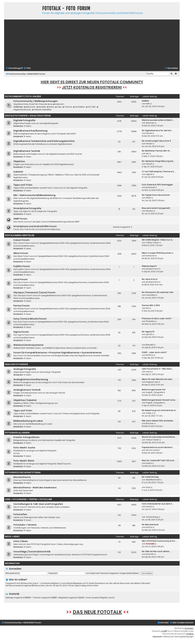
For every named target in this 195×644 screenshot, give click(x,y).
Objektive (19, 161)
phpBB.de (190, 634)
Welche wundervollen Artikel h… (158, 120)
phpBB (164, 631)
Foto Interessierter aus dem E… (158, 504)
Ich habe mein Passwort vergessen (102, 573)
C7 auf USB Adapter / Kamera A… (159, 171)
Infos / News (21, 541)
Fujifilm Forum (22, 266)
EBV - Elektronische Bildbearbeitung (34, 195)
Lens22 (149, 507)
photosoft (150, 187)
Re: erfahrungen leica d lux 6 (156, 141)
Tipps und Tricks (23, 185)
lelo (147, 153)
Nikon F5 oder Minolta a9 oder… (158, 379)
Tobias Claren (152, 243)
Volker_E (150, 413)
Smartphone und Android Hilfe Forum (35, 226)
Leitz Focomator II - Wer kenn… (157, 369)
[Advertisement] (92, 43)
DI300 (148, 198)
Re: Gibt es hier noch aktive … (156, 551)
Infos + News (12, 537)
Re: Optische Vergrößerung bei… (158, 161)
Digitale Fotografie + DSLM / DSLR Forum (28, 116)
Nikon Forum (21, 253)
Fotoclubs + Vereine (25, 525)
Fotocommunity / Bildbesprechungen (36, 101)
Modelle (41, 107)
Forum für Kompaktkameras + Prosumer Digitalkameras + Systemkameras (58, 353)
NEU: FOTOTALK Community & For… (159, 541)
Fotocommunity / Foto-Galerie (23, 96)
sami (148, 372)
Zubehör (18, 172)
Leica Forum (20, 279)
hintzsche (150, 256)
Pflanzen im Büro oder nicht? (157, 318)
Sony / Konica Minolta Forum (30, 319)
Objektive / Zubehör (25, 400)
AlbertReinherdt (153, 480)
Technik (67, 107)
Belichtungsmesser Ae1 (154, 390)
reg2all (149, 174)
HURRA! (145, 101)
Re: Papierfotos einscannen (156, 195)
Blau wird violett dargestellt (156, 208)
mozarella (151, 295)
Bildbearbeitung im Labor (28, 421)
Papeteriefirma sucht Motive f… (158, 447)
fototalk (150, 544)
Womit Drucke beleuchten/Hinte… (159, 437)
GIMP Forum (20, 219)
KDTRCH (149, 355)
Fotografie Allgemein (17, 433)
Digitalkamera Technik (27, 151)
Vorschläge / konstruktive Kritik (32, 552)
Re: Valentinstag (150, 477)
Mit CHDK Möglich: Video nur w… (158, 240)
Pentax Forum (22, 306)
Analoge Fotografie (16, 364)
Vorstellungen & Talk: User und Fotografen (38, 504)
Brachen (150, 423)
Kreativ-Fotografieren (26, 437)
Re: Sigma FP (148, 332)
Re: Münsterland (150, 525)
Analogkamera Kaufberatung (31, 379)
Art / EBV (91, 107)
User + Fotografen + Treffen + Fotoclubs (28, 499)
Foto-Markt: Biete (24, 461)
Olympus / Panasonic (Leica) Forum (34, 292)
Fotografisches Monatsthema (23, 473)
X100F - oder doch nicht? (154, 352)
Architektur (79, 107)
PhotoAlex (150, 321)
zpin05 (149, 334)
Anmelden (15, 569)
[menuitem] (27, 68)
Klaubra (149, 211)
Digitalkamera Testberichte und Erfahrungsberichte (44, 141)
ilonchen (150, 554)
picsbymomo (152, 269)
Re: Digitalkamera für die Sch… (157, 130)
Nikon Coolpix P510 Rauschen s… (158, 253)
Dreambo (150, 123)
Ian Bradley (189, 628)
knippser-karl (152, 382)
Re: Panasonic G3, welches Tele (158, 292)
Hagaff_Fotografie (154, 392)
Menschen (30, 107)
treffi (148, 104)
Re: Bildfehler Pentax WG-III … (157, 151)
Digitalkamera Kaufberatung (30, 131)
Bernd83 (150, 345)
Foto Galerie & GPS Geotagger (157, 185)
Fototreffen (20, 514)
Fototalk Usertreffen (42, 110)
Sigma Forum (21, 332)
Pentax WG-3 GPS (151, 305)
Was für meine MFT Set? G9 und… (159, 460)
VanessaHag (152, 517)
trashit (149, 463)
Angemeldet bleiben (131, 573)
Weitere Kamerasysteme (28, 345)
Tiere (59, 107)
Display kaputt (149, 266)
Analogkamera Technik (27, 390)
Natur (51, 107)
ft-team (28, 126)
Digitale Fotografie (24, 120)
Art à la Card (152, 450)
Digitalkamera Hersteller (20, 235)
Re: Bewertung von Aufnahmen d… (159, 410)
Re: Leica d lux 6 (150, 279)
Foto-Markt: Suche (24, 448)
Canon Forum (21, 240)
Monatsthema (22, 477)
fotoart (149, 133)
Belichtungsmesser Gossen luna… (159, 400)
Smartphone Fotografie (27, 208)
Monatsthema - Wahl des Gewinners (35, 488)
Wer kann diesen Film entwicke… (158, 421)
